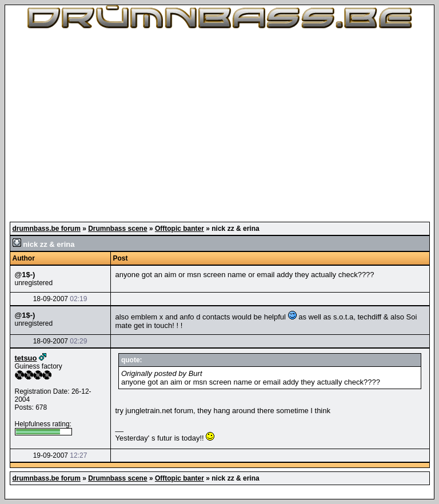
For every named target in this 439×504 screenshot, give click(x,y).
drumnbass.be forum (47, 229)
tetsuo (26, 358)
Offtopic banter (179, 229)
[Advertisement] (219, 126)
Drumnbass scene (117, 229)
